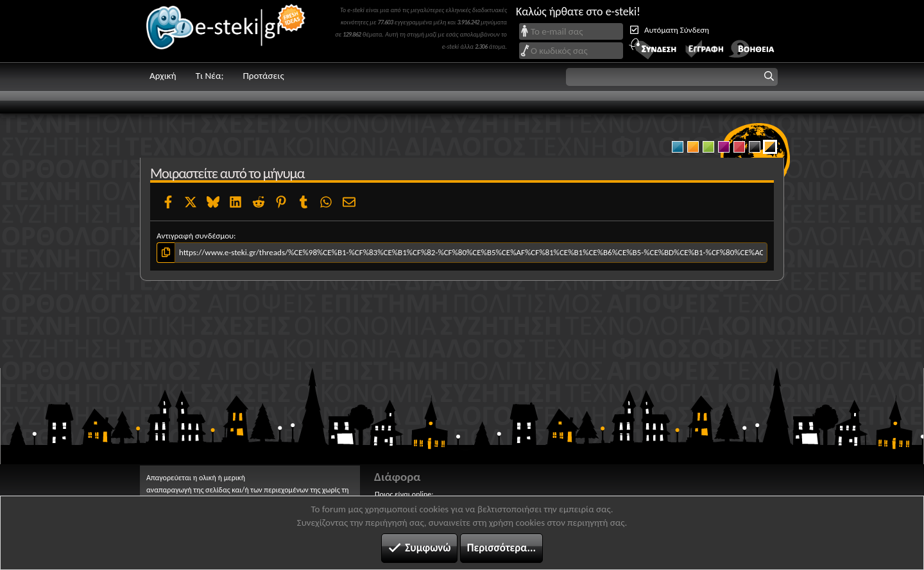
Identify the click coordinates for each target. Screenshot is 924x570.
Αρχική (163, 76)
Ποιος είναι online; (404, 494)
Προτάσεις (263, 76)
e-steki (227, 31)
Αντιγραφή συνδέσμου (195, 236)
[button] (672, 77)
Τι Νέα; (210, 76)
